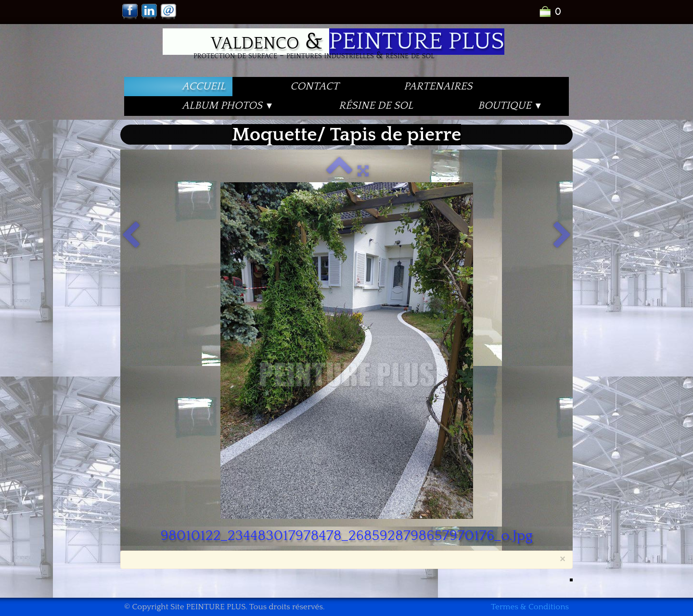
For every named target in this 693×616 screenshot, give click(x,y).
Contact (314, 86)
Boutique (510, 106)
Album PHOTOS (228, 106)
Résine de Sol (376, 106)
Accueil (204, 86)
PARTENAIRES (438, 86)
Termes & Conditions (530, 607)
